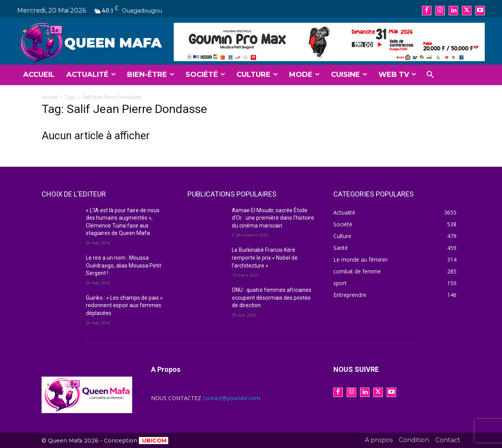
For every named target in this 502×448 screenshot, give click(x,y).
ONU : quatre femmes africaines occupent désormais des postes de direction (272, 298)
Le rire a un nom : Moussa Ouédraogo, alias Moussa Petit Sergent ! (124, 265)
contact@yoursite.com (231, 398)
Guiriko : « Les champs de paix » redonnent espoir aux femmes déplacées (124, 305)
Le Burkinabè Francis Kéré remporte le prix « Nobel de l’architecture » (265, 258)
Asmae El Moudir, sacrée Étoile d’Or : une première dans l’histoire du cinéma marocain (273, 218)
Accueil (49, 97)
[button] (430, 75)
